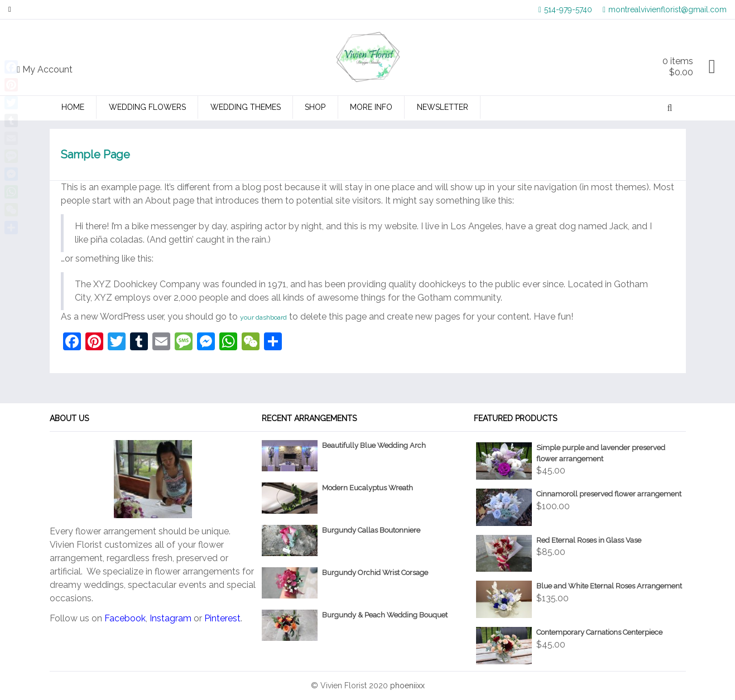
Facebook (125, 618)
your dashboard (263, 317)
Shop (315, 107)
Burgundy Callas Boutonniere (371, 530)
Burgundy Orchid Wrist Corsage (375, 573)
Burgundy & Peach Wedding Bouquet (385, 615)
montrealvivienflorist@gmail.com (665, 9)
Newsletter (443, 107)
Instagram (170, 618)
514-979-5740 (565, 9)
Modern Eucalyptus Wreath (367, 488)
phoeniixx (407, 685)
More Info (371, 107)
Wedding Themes (246, 107)
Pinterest (222, 618)
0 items (678, 67)
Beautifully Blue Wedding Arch (374, 445)
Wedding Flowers (147, 107)
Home (73, 107)
